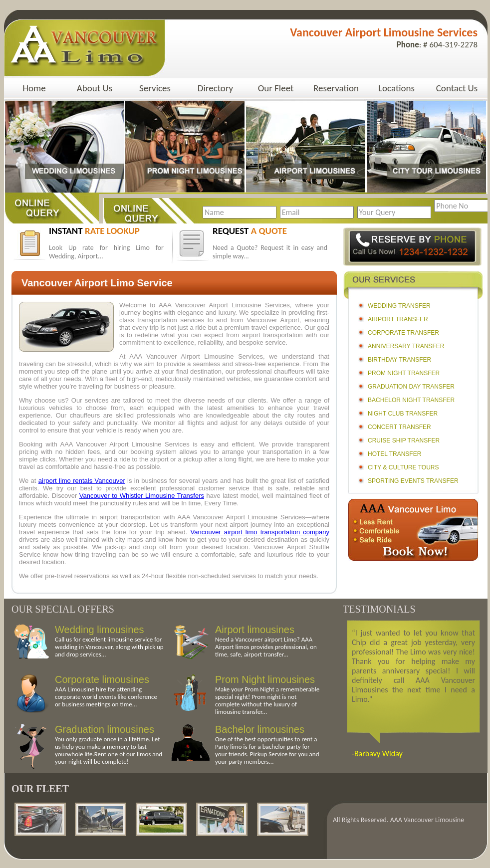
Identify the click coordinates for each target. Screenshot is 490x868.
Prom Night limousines (265, 679)
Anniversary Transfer (406, 346)
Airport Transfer (398, 319)
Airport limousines (255, 630)
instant (94, 231)
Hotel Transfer (394, 454)
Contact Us (457, 88)
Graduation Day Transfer (411, 387)
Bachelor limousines (260, 729)
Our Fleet (276, 88)
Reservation (336, 88)
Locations (396, 88)
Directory (215, 88)
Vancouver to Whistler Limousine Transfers (142, 496)
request (250, 231)
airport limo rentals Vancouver (82, 481)
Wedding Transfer (399, 306)
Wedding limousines (100, 630)
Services (155, 88)
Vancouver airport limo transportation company (260, 532)
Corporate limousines (102, 679)
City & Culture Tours (403, 467)
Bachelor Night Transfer (411, 400)
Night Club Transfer (403, 414)
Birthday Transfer (399, 360)
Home (34, 88)
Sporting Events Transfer (413, 481)
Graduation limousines (105, 729)
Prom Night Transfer (404, 373)
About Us (95, 88)
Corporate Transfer (403, 333)
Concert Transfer (399, 427)
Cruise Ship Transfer (404, 440)
